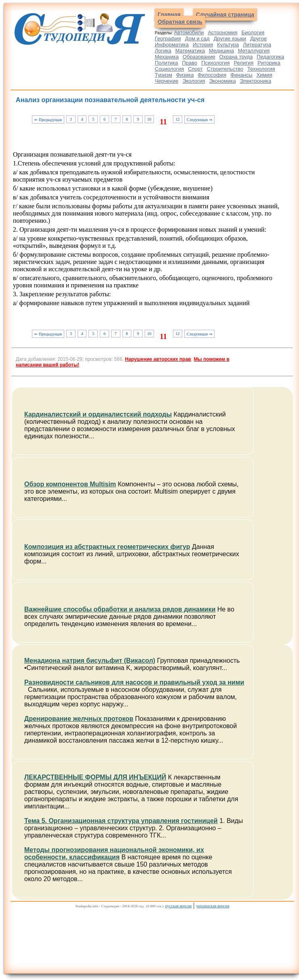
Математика (190, 51)
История (203, 45)
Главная (169, 15)
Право (190, 63)
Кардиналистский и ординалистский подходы (98, 414)
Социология (169, 69)
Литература (257, 45)
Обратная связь (180, 22)
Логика (163, 51)
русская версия (178, 906)
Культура (228, 45)
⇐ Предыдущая (48, 120)
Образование (199, 57)
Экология (194, 81)
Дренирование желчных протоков (79, 719)
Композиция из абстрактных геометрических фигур (107, 547)
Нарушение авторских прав (158, 359)
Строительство (225, 69)
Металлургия (254, 51)
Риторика (269, 63)
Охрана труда (236, 57)
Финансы (241, 75)
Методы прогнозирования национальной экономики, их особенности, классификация (114, 853)
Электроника (256, 81)
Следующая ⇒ (199, 120)
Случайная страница (225, 15)
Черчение (167, 81)
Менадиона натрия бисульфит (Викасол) (90, 661)
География (168, 39)
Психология (215, 63)
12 (177, 119)
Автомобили (189, 32)
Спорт (195, 69)
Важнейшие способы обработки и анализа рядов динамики (120, 609)
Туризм (163, 75)
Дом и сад (197, 39)
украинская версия (213, 906)
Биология (253, 32)
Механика (167, 57)
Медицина (221, 51)
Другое (258, 39)
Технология (261, 69)
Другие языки (230, 39)
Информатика (172, 45)
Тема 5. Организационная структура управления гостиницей (121, 821)
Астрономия (222, 32)
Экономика (222, 81)
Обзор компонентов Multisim (70, 484)
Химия (264, 75)
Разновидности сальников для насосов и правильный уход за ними (134, 682)
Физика (185, 75)
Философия (212, 75)
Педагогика (270, 57)
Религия (243, 63)
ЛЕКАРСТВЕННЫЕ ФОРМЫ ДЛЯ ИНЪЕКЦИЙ (95, 777)
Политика (166, 63)
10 (149, 119)
